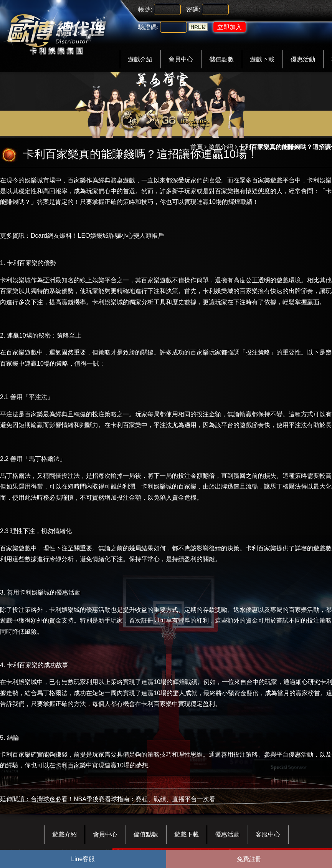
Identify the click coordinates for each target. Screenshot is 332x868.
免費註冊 (249, 859)
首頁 (197, 147)
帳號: (145, 9)
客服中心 (268, 834)
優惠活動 (303, 59)
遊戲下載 (262, 59)
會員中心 (181, 59)
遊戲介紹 (140, 59)
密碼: (193, 9)
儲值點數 (221, 59)
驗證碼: (148, 27)
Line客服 (83, 859)
